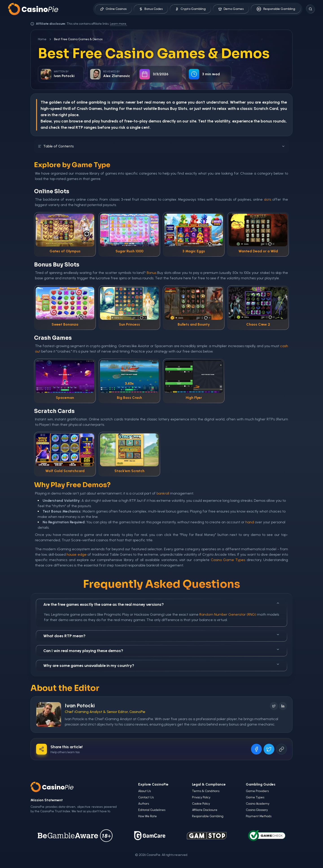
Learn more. (118, 24)
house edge (76, 554)
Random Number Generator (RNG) (228, 614)
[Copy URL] (282, 749)
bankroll (163, 493)
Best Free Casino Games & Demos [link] (78, 39)
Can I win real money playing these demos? (161, 650)
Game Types (255, 797)
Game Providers (257, 791)
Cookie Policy (201, 804)
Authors (144, 804)
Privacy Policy (201, 797)
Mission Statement (47, 800)
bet (140, 102)
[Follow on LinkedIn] (283, 706)
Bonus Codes (151, 9)
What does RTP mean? (161, 636)
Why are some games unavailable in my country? (161, 665)
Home (42, 39)
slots (268, 199)
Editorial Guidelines (152, 810)
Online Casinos (113, 9)
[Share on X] (269, 749)
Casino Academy (258, 804)
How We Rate (147, 816)
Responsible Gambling (276, 9)
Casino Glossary (257, 810)
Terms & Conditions (206, 791)
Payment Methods (259, 816)
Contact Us (146, 797)
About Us (144, 791)
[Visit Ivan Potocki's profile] (49, 715)
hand (250, 522)
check (54, 127)
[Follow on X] (274, 706)
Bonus (163, 109)
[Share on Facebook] (256, 749)
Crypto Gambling (190, 9)
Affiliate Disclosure (205, 810)
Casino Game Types (228, 560)
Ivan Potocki (80, 705)
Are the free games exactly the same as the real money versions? (161, 604)
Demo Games (231, 9)
